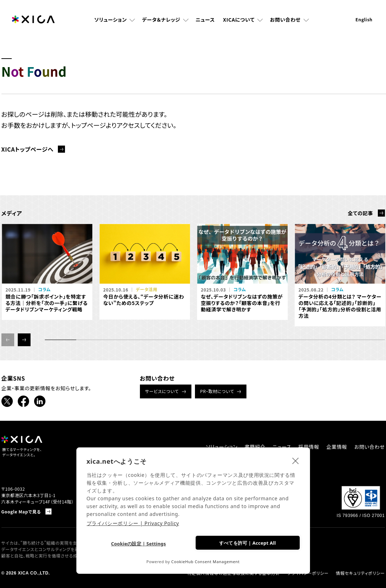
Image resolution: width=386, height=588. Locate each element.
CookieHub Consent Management (205, 562)
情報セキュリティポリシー (360, 573)
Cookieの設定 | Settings (139, 544)
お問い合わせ (285, 20)
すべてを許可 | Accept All (248, 543)
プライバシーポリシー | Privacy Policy (133, 523)
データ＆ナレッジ (161, 20)
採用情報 (309, 447)
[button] (24, 340)
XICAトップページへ (28, 149)
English (364, 19)
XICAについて (239, 20)
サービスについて (162, 391)
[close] (296, 461)
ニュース (205, 20)
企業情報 (337, 447)
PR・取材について (217, 391)
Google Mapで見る (21, 511)
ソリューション (110, 20)
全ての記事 (360, 213)
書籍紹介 (255, 447)
